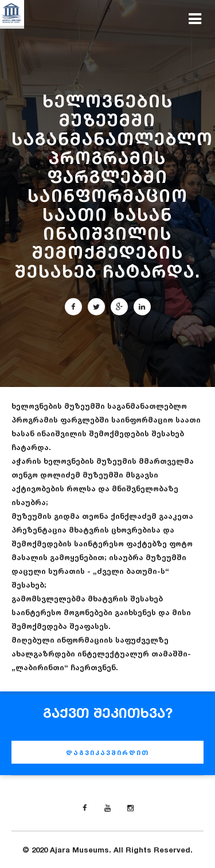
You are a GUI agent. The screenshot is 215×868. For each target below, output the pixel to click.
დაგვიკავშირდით (107, 753)
